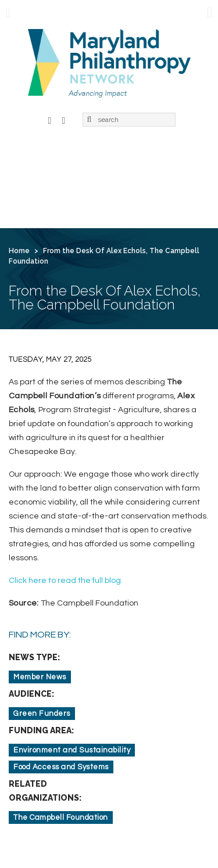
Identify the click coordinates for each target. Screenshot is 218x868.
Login (176, 199)
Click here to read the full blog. (66, 581)
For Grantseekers (55, 199)
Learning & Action (55, 179)
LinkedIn (64, 119)
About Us (80, 159)
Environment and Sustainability (72, 750)
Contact (128, 199)
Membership (144, 159)
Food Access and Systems (61, 767)
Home (30, 159)
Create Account (52, 218)
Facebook (50, 119)
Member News (40, 677)
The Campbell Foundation (61, 817)
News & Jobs (137, 179)
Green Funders (42, 714)
